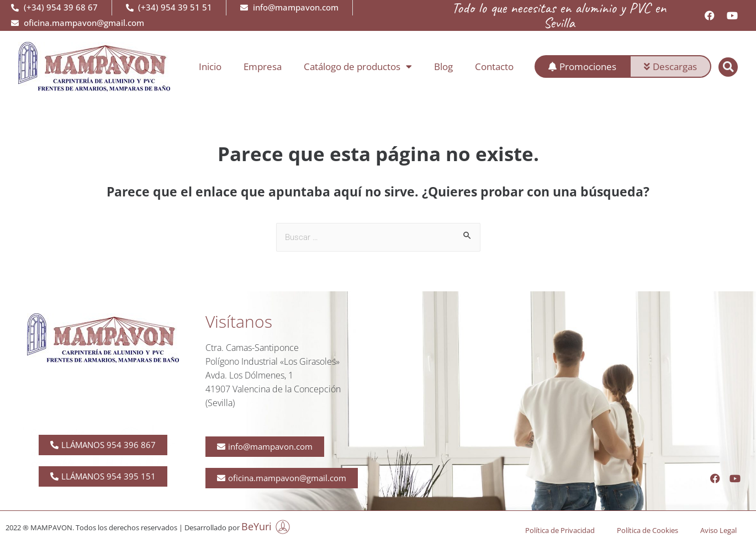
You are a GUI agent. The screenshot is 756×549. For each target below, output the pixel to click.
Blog (443, 66)
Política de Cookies (647, 530)
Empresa (263, 66)
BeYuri (257, 526)
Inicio (210, 66)
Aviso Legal (718, 530)
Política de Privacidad (560, 530)
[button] (728, 67)
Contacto (494, 66)
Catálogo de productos (358, 66)
